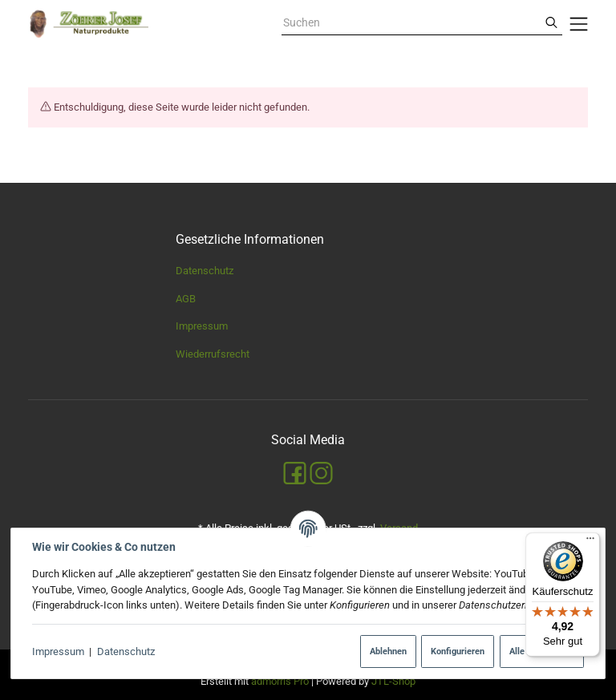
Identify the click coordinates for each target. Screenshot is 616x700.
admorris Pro (280, 681)
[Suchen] (551, 23)
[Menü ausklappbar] (580, 24)
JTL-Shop (393, 681)
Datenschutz (126, 651)
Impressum (58, 651)
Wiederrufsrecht (213, 354)
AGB (186, 299)
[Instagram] (321, 473)
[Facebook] (295, 473)
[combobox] (411, 23)
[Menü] (590, 542)
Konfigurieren (458, 651)
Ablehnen (388, 651)
